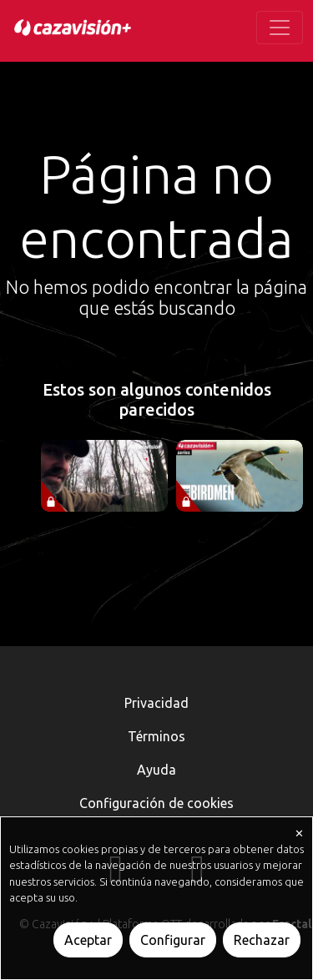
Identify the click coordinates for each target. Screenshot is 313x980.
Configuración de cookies (156, 803)
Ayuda (156, 770)
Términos (156, 736)
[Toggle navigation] (280, 28)
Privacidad (156, 703)
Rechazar (262, 940)
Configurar (173, 940)
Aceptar (88, 940)
